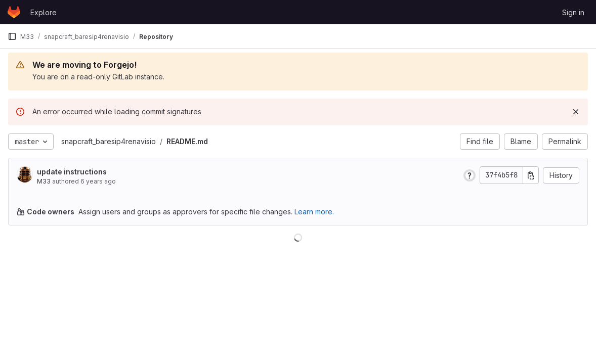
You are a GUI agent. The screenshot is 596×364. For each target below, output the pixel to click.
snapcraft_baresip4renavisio (109, 141)
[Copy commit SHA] (531, 175)
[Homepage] (14, 12)
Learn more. (314, 212)
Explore (44, 12)
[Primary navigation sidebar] (12, 36)
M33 (44, 181)
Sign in (573, 12)
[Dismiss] (576, 112)
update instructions (72, 172)
